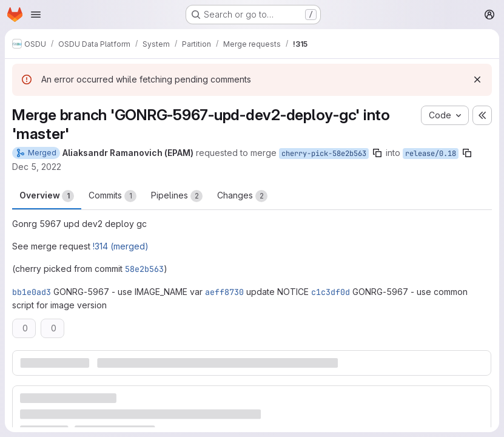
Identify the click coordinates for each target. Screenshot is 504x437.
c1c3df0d (331, 292)
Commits (113, 196)
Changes (242, 196)
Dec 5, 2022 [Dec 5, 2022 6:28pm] (37, 167)
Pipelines (177, 196)
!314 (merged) (121, 246)
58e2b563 (144, 269)
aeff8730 (224, 292)
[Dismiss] (477, 80)
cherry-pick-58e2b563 (324, 154)
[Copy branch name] (377, 153)
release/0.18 (431, 154)
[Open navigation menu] (36, 15)
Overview (47, 196)
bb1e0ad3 (32, 292)
